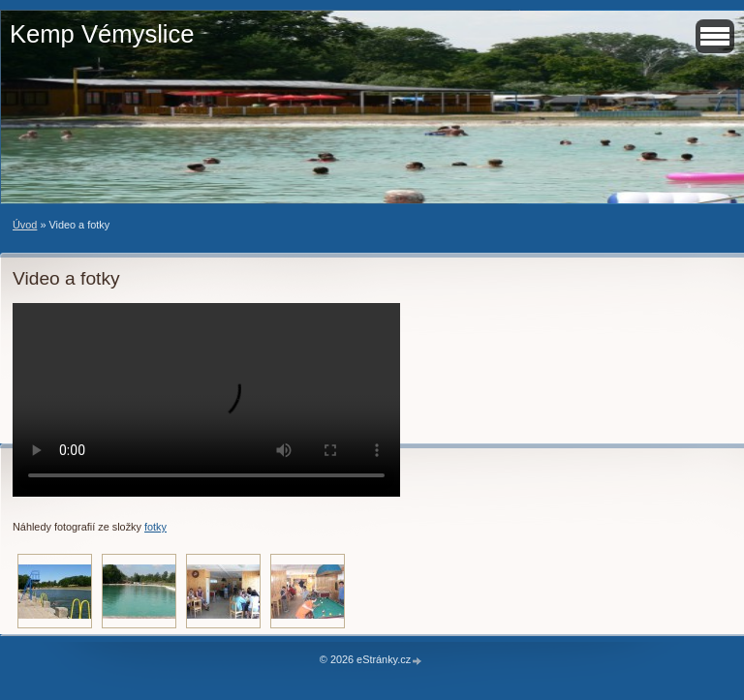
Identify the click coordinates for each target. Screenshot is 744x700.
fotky (155, 527)
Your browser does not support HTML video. (206, 400)
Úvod (25, 225)
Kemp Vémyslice (102, 34)
